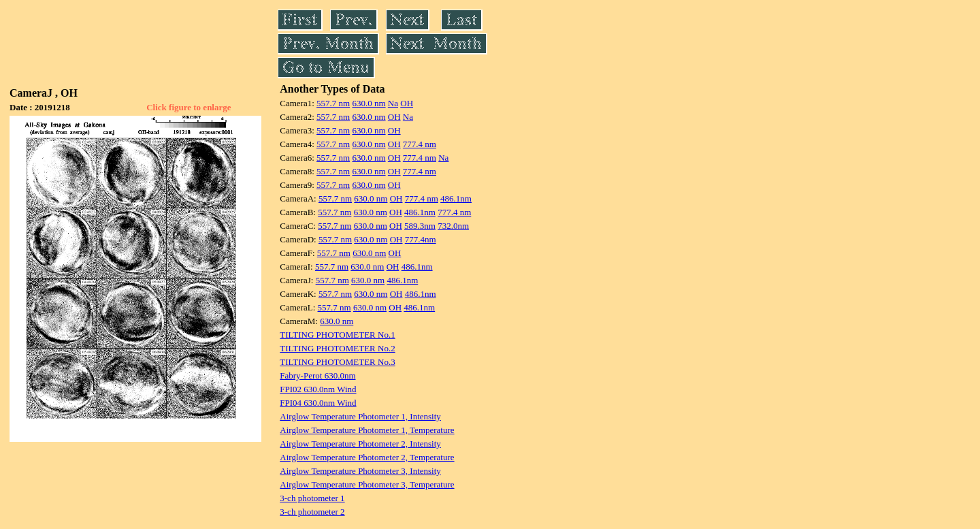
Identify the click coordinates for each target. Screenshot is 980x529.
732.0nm (453, 226)
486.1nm (456, 198)
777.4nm (421, 239)
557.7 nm (333, 103)
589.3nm (420, 226)
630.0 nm (369, 103)
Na (393, 103)
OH (407, 103)
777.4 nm (420, 144)
